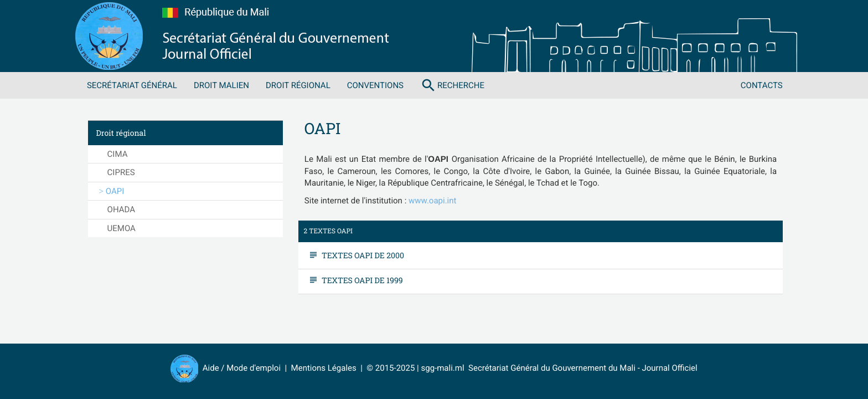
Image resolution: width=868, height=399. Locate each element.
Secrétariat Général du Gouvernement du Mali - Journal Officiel (581, 368)
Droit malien (221, 85)
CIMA (118, 154)
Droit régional (298, 85)
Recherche (452, 85)
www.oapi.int (432, 201)
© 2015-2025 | (394, 368)
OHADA (121, 209)
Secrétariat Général (132, 85)
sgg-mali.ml (442, 368)
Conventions (375, 85)
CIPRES (121, 172)
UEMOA (122, 228)
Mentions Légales (324, 368)
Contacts (762, 85)
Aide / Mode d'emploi (242, 368)
